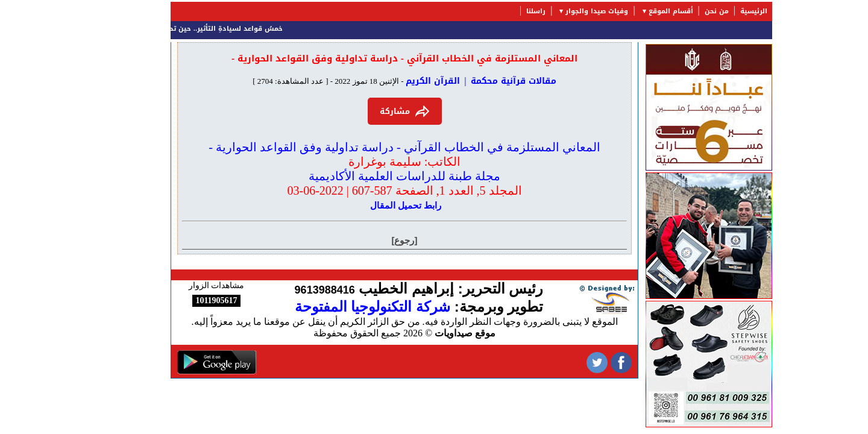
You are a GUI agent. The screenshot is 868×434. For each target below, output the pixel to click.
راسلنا (498, 11)
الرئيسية (716, 11)
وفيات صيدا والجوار (559, 11)
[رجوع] (367, 240)
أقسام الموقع (634, 11)
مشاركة (367, 111)
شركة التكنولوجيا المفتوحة (335, 307)
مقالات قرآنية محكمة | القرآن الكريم (444, 81)
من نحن (679, 11)
